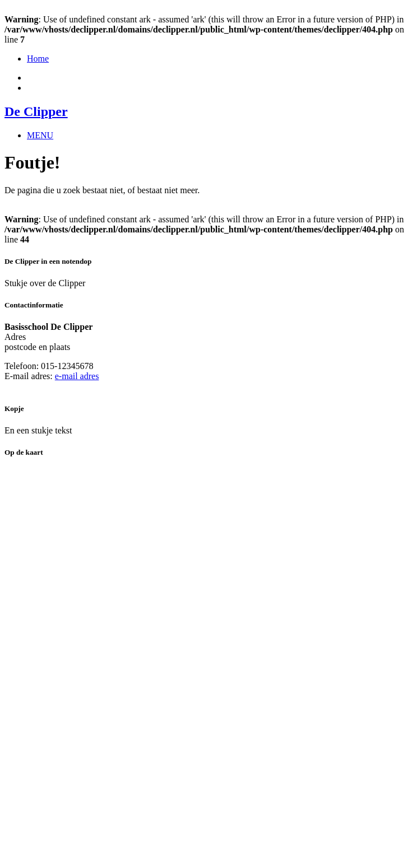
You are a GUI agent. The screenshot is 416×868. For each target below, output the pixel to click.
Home (38, 59)
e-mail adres (77, 376)
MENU (40, 135)
